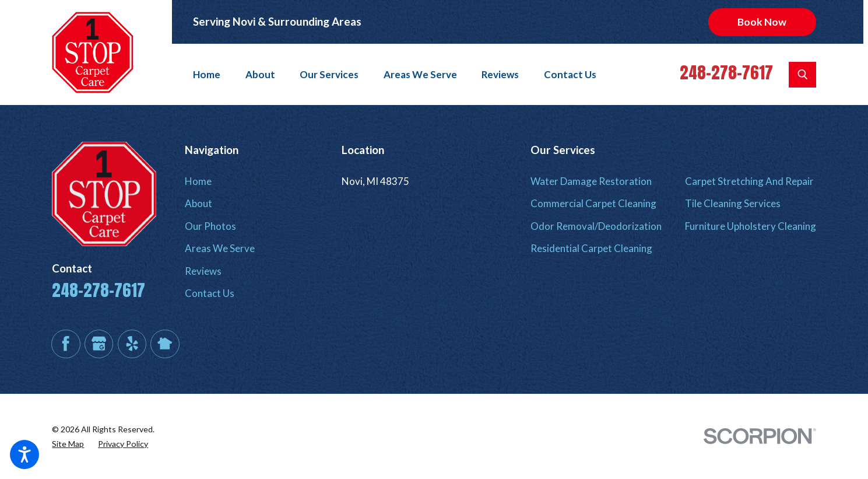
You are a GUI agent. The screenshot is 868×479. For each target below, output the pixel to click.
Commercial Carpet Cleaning (593, 203)
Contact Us (570, 74)
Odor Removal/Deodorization (596, 226)
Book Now (762, 22)
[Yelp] (132, 344)
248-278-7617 (726, 72)
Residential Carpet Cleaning (591, 248)
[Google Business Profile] (99, 344)
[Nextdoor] (165, 344)
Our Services (329, 74)
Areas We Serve (420, 74)
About (260, 74)
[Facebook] (66, 344)
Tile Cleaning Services (733, 203)
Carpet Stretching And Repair (749, 181)
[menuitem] (212, 74)
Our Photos (210, 226)
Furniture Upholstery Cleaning (751, 226)
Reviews (500, 74)
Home (207, 74)
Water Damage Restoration (591, 181)
